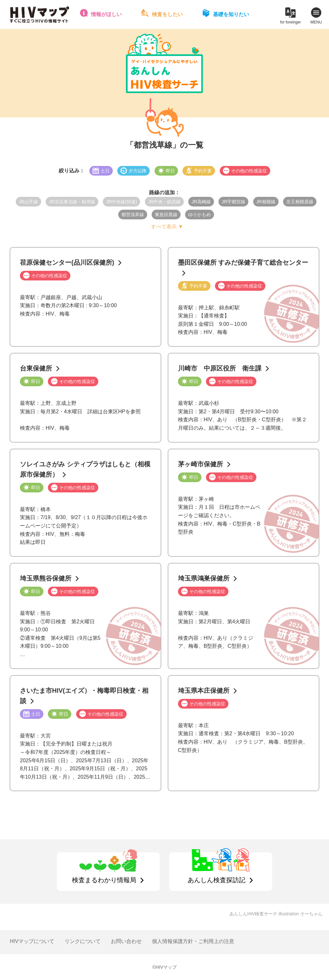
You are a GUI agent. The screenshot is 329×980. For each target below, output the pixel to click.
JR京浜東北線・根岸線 (72, 202)
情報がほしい (106, 14)
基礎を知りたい (231, 14)
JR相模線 (266, 202)
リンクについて (83, 941)
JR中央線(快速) (121, 202)
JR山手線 (28, 202)
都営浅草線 (133, 215)
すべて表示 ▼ (167, 227)
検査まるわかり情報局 (104, 880)
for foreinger (291, 22)
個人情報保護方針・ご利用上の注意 (193, 941)
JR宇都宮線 (233, 202)
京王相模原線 (300, 202)
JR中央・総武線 (164, 202)
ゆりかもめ (200, 215)
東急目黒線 (166, 215)
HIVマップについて (32, 941)
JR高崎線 (201, 202)
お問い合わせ (126, 941)
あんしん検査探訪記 (217, 880)
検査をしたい (167, 14)
